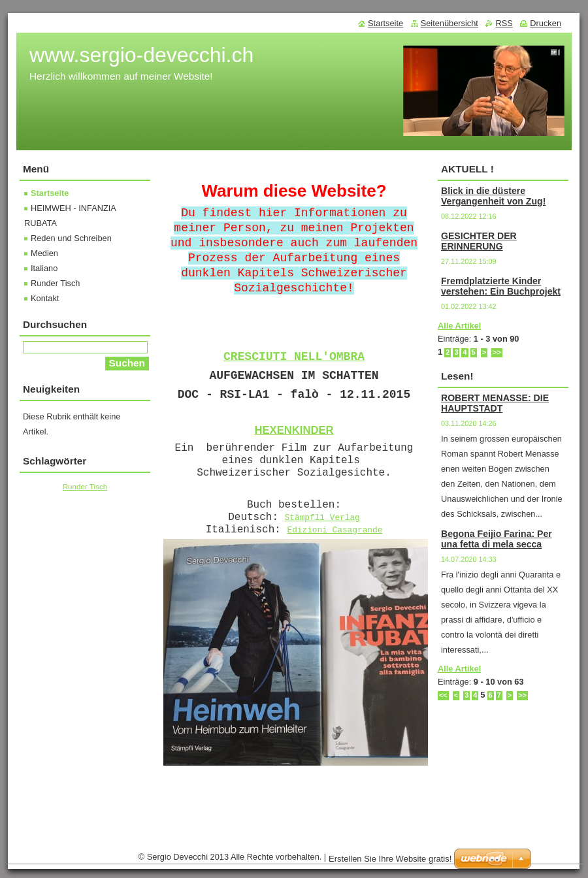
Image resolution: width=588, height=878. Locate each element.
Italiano (44, 268)
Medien (44, 253)
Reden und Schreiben (71, 238)
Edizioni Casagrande (335, 530)
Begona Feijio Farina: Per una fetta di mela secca (497, 539)
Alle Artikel (459, 326)
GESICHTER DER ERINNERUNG (479, 241)
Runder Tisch (55, 283)
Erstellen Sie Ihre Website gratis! (390, 859)
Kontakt (45, 298)
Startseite (50, 193)
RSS (504, 23)
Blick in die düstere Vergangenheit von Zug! (493, 196)
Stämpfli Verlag (322, 518)
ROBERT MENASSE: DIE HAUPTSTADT (495, 403)
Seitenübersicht (449, 23)
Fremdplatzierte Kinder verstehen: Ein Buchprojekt (501, 286)
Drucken (546, 23)
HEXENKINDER (294, 430)
